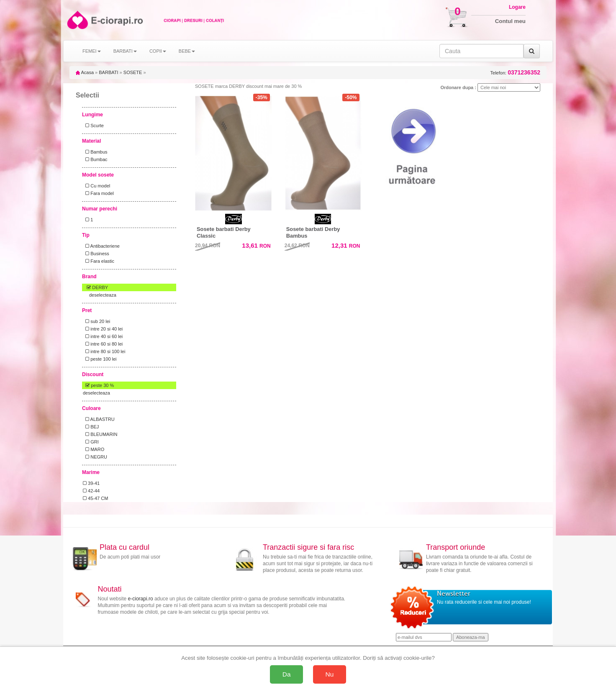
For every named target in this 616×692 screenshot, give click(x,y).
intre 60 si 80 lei (103, 344)
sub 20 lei (96, 321)
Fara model (98, 193)
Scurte (93, 126)
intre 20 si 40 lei (103, 329)
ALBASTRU (99, 419)
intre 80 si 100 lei (104, 351)
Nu (330, 674)
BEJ (91, 427)
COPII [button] (158, 51)
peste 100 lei (100, 359)
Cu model (96, 186)
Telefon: (515, 73)
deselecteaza (103, 295)
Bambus (95, 152)
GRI (91, 442)
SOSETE (133, 72)
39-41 (91, 483)
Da (287, 674)
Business (96, 254)
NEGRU (95, 457)
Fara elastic (99, 261)
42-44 (91, 491)
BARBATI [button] (125, 51)
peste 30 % (98, 385)
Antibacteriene (101, 246)
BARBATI (108, 72)
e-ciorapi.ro (141, 599)
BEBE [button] (187, 51)
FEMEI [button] (92, 51)
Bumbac (95, 159)
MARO (94, 449)
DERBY (95, 287)
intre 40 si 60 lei (103, 336)
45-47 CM (95, 498)
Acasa (85, 72)
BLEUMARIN (100, 434)
